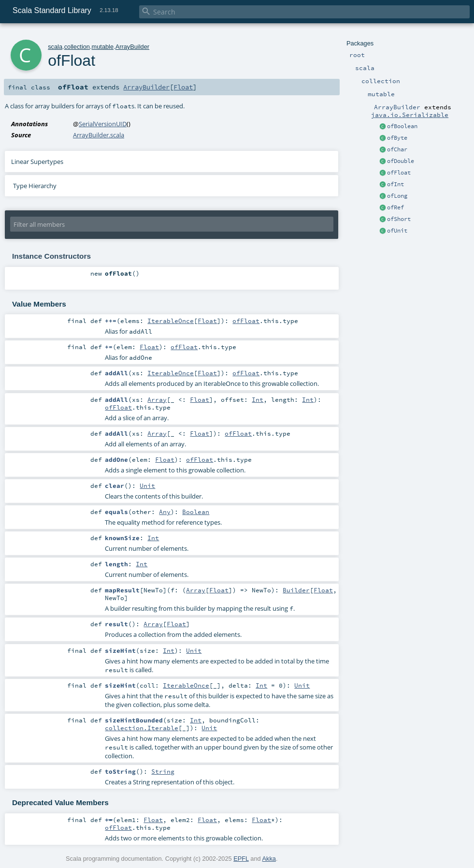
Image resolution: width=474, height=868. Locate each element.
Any (165, 512)
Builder (296, 590)
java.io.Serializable (410, 115)
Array (157, 399)
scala (55, 47)
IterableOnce (171, 321)
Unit (147, 485)
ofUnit (397, 231)
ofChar (397, 149)
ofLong (397, 196)
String (163, 771)
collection (77, 47)
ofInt (395, 184)
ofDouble (401, 161)
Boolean (196, 512)
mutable (103, 47)
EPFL (241, 859)
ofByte (397, 138)
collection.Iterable (142, 728)
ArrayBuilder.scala (99, 135)
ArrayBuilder (132, 47)
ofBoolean (402, 126)
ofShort (399, 219)
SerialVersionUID (103, 124)
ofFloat (399, 173)
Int (258, 399)
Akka (269, 859)
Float (183, 87)
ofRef (395, 207)
